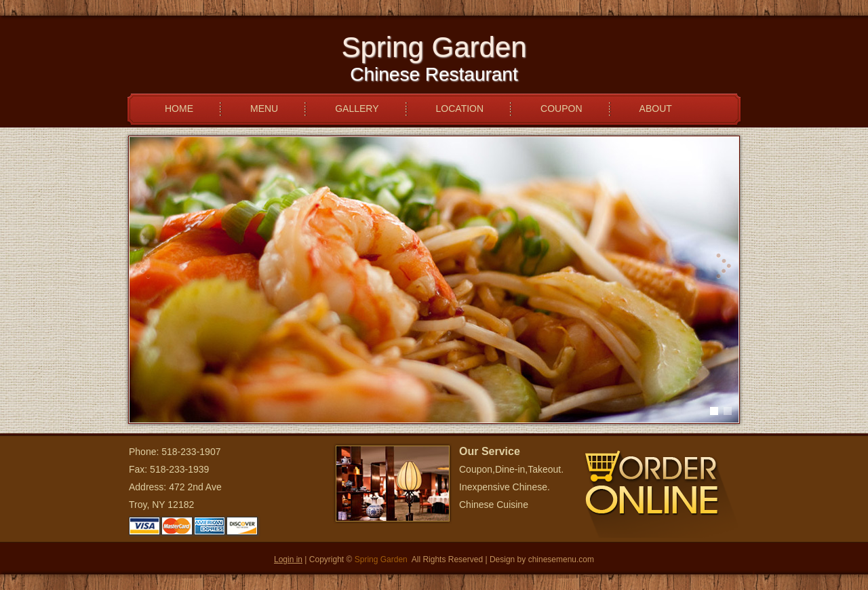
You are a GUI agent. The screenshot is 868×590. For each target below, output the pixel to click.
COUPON (561, 109)
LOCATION (460, 109)
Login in (288, 559)
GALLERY (357, 109)
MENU (264, 109)
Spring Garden (381, 559)
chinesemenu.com (561, 559)
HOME (179, 109)
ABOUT (656, 109)
